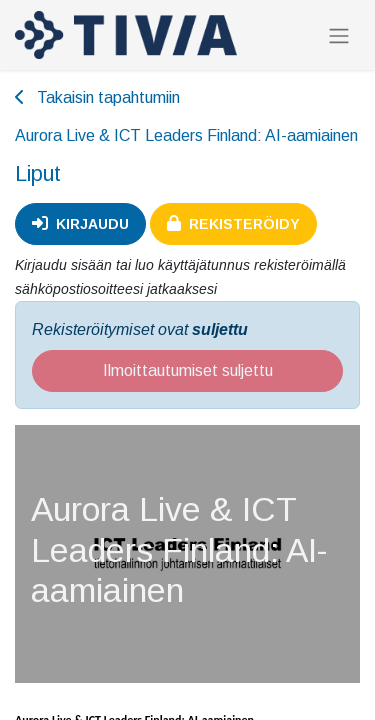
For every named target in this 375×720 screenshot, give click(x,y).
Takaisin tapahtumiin (97, 97)
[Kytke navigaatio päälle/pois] (339, 35)
